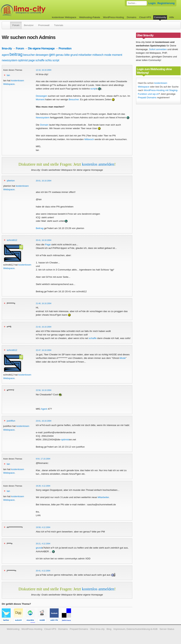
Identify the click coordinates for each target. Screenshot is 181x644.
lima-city (7, 48)
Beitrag (40, 228)
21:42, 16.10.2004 (44, 327)
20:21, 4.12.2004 (43, 544)
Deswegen (41, 96)
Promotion (65, 48)
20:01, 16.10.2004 (44, 181)
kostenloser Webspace (64, 17)
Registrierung (166, 3)
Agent (44, 409)
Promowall (44, 25)
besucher (29, 55)
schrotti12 (12, 240)
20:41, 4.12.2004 (43, 571)
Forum (16, 25)
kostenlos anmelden (98, 164)
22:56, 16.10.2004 (44, 390)
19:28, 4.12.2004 (43, 486)
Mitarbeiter (103, 497)
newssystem (10, 60)
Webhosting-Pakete (90, 17)
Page (48, 245)
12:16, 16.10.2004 (44, 70)
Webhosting (13, 629)
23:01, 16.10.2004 (44, 421)
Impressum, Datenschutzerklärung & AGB (135, 629)
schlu (48, 60)
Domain (44, 125)
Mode (123, 358)
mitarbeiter (85, 55)
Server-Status (167, 629)
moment (117, 55)
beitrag (16, 54)
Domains (132, 17)
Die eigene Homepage (41, 48)
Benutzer (29, 25)
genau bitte (63, 55)
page (32, 60)
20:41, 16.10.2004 (44, 240)
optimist (23, 60)
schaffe (40, 60)
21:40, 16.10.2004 (44, 303)
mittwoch (98, 55)
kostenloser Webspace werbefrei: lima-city (36, 10)
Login (152, 3)
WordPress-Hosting (114, 17)
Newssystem (43, 118)
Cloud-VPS (145, 17)
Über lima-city (97, 629)
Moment (40, 99)
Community (160, 17)
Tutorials (59, 25)
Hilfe (172, 17)
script (56, 60)
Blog (109, 629)
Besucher (74, 99)
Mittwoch (89, 139)
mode (108, 55)
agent (5, 55)
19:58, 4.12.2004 (43, 527)
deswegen (42, 55)
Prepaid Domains (147, 98)
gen (52, 55)
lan (8, 75)
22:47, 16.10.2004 (44, 350)
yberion (11, 181)
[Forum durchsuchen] (137, 3)
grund (74, 55)
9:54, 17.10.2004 (43, 459)
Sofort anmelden (158, 49)
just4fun (11, 421)
